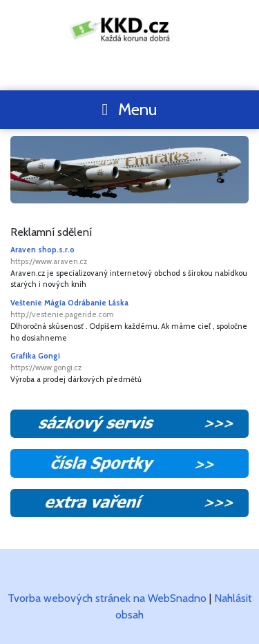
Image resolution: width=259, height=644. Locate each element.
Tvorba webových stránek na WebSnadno (107, 598)
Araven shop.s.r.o (129, 256)
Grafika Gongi (129, 362)
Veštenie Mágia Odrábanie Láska (129, 309)
